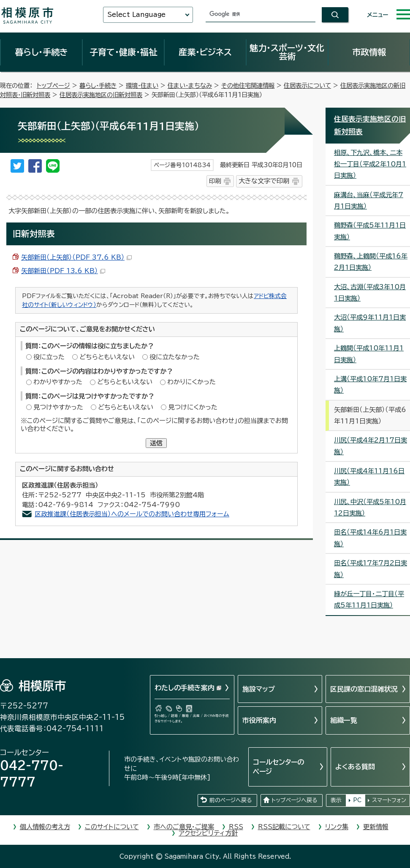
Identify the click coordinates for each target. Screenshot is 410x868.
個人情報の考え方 (45, 827)
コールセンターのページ (278, 767)
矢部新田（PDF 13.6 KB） (63, 271)
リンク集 (337, 827)
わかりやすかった (58, 382)
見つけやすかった (58, 407)
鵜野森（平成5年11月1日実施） (370, 231)
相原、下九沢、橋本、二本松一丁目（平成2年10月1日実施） (370, 164)
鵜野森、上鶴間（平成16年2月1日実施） (371, 262)
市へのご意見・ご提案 (184, 827)
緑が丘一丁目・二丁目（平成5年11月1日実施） (369, 599)
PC (357, 800)
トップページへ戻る (294, 800)
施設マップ (259, 689)
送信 (156, 443)
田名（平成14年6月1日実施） (370, 538)
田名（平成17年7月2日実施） (371, 569)
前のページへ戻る (231, 800)
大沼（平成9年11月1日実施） (370, 323)
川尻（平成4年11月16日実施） (369, 477)
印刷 (215, 181)
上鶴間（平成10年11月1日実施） (369, 354)
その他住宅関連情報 (248, 85)
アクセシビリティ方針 (208, 833)
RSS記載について (284, 827)
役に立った (49, 357)
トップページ (53, 85)
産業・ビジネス (205, 52)
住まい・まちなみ (190, 85)
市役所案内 (259, 720)
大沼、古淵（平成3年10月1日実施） (370, 293)
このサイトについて (112, 827)
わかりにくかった (191, 382)
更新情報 (376, 827)
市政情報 (369, 52)
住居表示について (307, 85)
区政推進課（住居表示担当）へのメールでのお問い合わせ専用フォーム (132, 514)
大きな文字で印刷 (264, 181)
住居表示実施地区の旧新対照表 (101, 95)
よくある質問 (355, 767)
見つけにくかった (193, 407)
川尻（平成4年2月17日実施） (371, 446)
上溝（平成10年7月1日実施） (370, 385)
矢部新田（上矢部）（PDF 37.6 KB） (76, 257)
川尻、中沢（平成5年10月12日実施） (370, 507)
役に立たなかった (175, 357)
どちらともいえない (107, 357)
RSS (236, 827)
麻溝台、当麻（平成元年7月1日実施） (369, 201)
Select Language (136, 15)
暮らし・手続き (41, 52)
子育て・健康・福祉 (123, 52)
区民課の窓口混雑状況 (364, 689)
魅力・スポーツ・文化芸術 (287, 52)
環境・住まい (142, 85)
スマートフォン (389, 800)
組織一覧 (344, 720)
